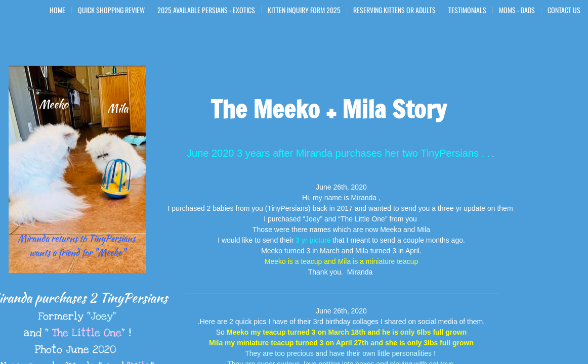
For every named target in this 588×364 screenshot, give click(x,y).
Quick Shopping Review (111, 10)
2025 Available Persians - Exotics (206, 10)
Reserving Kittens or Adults (394, 10)
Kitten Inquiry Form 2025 (304, 10)
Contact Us (564, 10)
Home (57, 10)
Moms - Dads (517, 10)
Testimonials (467, 10)
